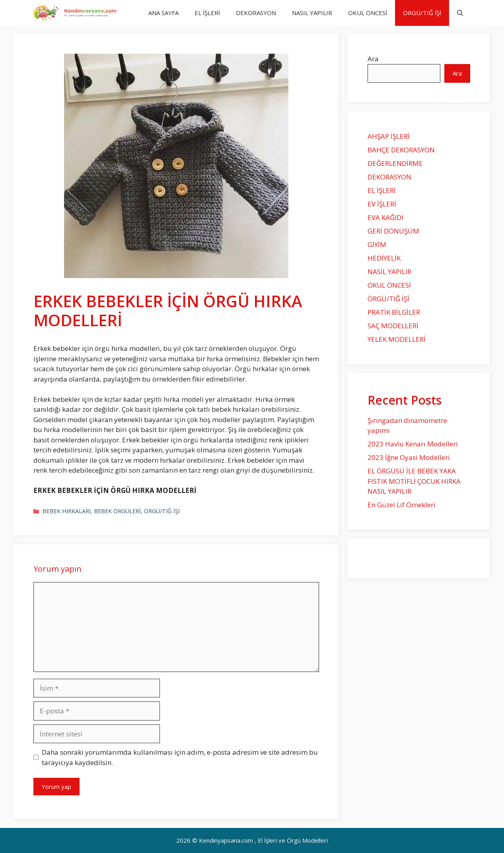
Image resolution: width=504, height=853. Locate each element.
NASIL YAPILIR (312, 13)
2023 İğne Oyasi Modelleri (409, 457)
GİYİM (377, 244)
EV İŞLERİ (382, 204)
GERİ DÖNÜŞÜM (393, 231)
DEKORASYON (256, 13)
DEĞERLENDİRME (395, 163)
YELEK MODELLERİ (397, 339)
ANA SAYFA (163, 13)
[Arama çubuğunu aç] (460, 13)
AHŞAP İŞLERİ (389, 136)
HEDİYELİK (384, 258)
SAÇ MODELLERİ (393, 326)
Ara (373, 59)
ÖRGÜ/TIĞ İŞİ (422, 13)
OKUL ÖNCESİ (368, 13)
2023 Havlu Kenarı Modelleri (413, 444)
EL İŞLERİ (207, 13)
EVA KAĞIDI (385, 217)
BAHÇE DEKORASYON (401, 150)
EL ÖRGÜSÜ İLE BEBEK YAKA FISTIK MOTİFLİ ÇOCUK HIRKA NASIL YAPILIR (414, 481)
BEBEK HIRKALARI (67, 511)
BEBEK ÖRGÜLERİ (117, 511)
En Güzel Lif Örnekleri (402, 505)
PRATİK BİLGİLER (394, 312)
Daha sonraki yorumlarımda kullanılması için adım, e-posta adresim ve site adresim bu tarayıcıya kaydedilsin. (180, 757)
